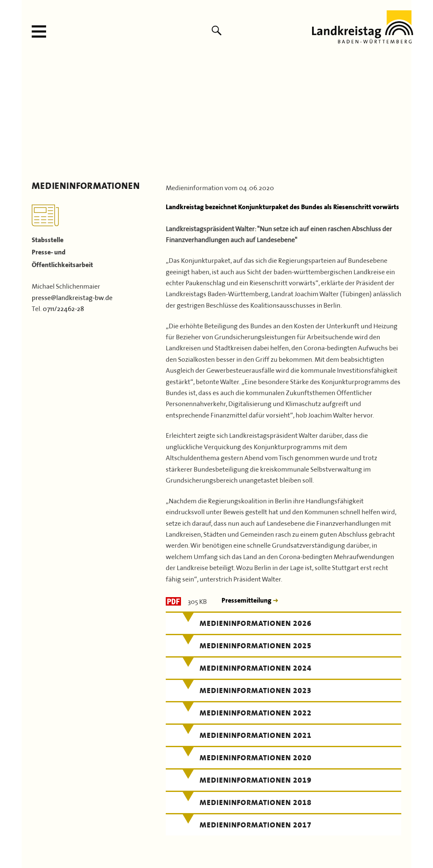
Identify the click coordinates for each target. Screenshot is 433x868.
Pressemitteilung (247, 600)
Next (402, 115)
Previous (31, 115)
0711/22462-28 (63, 308)
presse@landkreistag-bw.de (72, 297)
